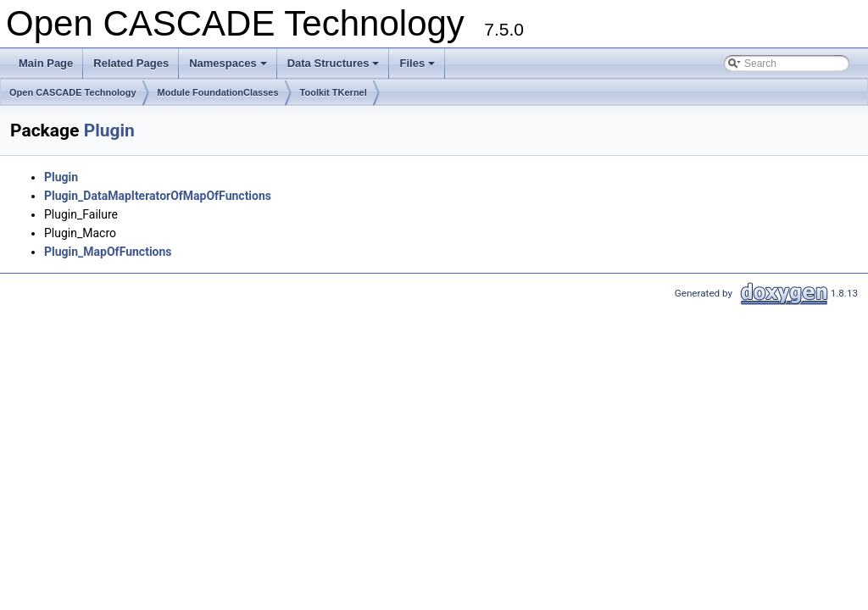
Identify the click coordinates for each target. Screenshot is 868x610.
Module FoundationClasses (218, 92)
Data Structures (335, 68)
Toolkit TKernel (334, 92)
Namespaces (229, 68)
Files (418, 68)
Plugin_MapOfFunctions (108, 252)
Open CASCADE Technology (73, 92)
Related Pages (131, 63)
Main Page (46, 63)
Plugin (109, 130)
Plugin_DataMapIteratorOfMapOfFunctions (158, 196)
